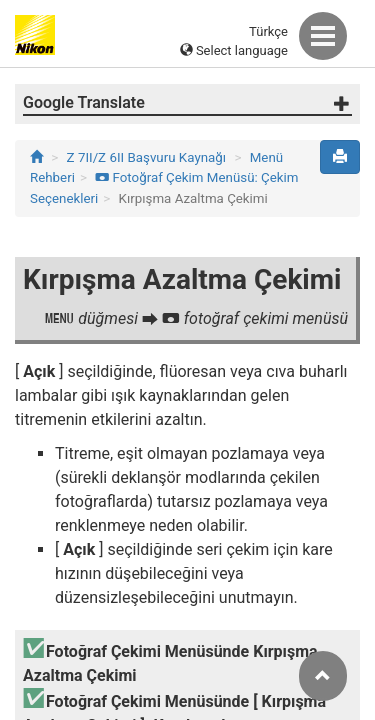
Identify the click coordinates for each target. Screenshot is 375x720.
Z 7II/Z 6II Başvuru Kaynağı (147, 157)
